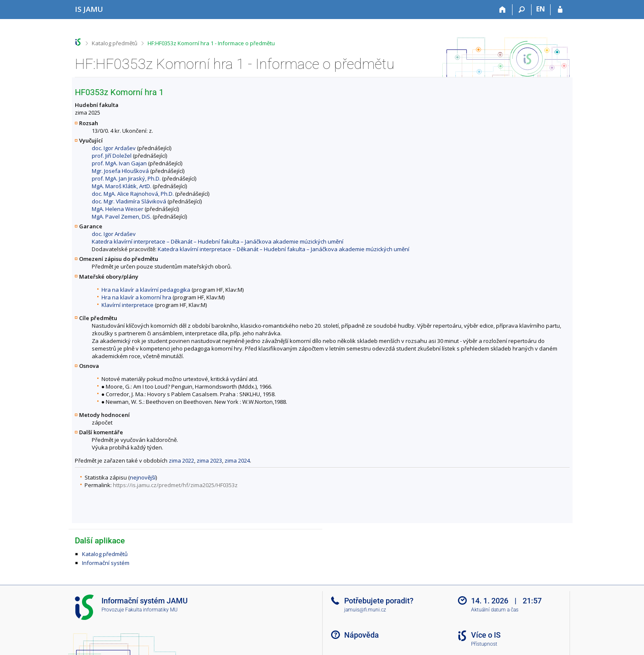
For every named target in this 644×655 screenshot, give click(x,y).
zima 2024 (237, 460)
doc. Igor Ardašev (114, 148)
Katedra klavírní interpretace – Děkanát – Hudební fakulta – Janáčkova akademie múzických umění (218, 241)
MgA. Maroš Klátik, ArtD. (122, 186)
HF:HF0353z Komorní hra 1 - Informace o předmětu (211, 43)
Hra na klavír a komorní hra (136, 297)
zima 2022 (181, 460)
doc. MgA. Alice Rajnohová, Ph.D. (133, 194)
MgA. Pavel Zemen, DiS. (122, 217)
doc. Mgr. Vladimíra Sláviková (129, 201)
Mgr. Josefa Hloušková (120, 171)
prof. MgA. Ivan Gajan (119, 163)
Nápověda (362, 635)
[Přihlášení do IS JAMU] (560, 10)
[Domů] (503, 10)
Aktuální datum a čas (495, 610)
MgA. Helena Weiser (118, 209)
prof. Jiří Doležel (112, 156)
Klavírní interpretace (127, 305)
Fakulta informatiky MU (151, 610)
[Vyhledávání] (522, 10)
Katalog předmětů (115, 43)
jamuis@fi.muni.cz (365, 610)
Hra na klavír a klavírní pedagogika (146, 290)
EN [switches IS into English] (541, 9)
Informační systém (106, 563)
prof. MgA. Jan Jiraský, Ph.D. (126, 178)
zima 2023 (209, 460)
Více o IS (486, 635)
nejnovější (143, 477)
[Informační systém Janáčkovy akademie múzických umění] (89, 9)
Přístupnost (484, 644)
